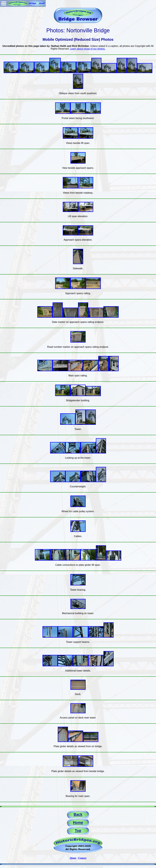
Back (78, 814)
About (73, 858)
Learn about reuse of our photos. (88, 49)
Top (78, 831)
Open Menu (4, 3)
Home (78, 822)
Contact (82, 858)
